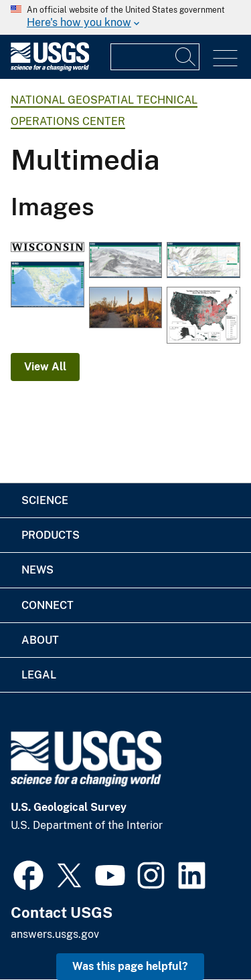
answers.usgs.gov (55, 934)
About (40, 640)
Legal (39, 675)
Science (45, 500)
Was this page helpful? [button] (130, 966)
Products (51, 535)
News (37, 570)
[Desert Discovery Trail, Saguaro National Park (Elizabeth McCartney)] (126, 309)
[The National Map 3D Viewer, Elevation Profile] (203, 261)
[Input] (155, 57)
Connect (48, 605)
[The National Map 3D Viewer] (48, 285)
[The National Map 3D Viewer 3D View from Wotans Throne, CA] (126, 261)
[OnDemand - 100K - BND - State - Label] (48, 248)
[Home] (50, 68)
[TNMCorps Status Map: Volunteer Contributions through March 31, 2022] (203, 317)
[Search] (186, 57)
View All (45, 367)
